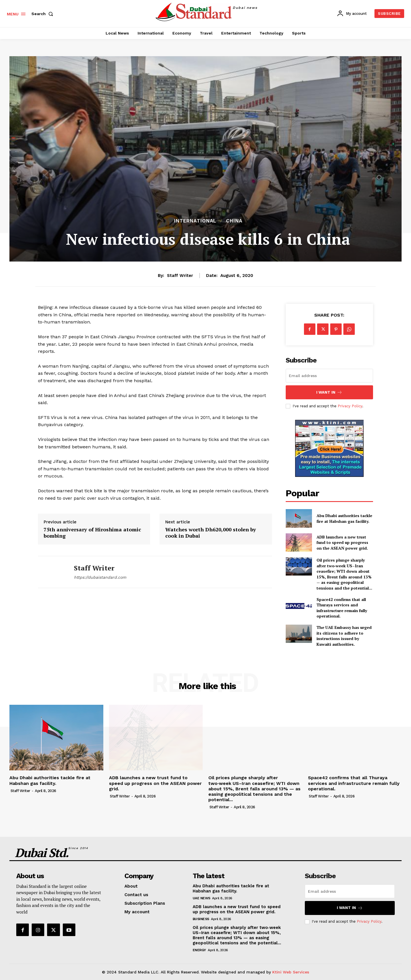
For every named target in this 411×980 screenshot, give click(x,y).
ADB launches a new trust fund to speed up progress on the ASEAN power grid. (342, 542)
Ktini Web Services (291, 972)
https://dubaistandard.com (100, 577)
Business (201, 919)
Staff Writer (180, 276)
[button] (43, 14)
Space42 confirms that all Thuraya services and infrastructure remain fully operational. (342, 608)
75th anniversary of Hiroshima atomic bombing (92, 533)
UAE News (202, 898)
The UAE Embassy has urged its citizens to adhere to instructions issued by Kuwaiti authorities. (344, 636)
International (195, 221)
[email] (329, 376)
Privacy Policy (350, 406)
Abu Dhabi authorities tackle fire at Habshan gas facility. (344, 518)
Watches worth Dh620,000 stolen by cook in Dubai (211, 533)
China (234, 221)
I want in (329, 392)
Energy (199, 950)
